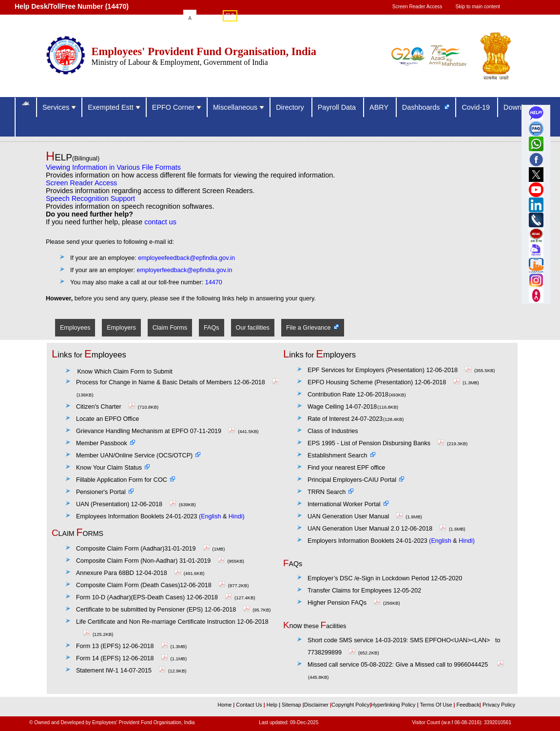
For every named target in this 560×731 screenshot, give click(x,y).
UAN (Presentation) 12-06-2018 (127, 504)
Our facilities (253, 328)
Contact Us (250, 705)
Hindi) (237, 516)
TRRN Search (327, 492)
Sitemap (292, 705)
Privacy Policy (498, 705)
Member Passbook (102, 443)
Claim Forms (170, 328)
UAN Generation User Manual (356, 516)
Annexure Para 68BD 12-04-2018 (130, 573)
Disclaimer (316, 705)
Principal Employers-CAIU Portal (352, 480)
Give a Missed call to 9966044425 (407, 665)
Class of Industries (333, 431)
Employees (75, 328)
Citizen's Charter (107, 407)
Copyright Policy (350, 705)
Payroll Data (338, 107)
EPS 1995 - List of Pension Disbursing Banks (377, 443)
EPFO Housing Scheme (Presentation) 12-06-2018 (385, 382)
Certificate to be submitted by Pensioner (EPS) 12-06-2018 (164, 610)
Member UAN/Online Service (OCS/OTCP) (134, 455)
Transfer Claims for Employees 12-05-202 (364, 591)
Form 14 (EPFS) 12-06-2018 (123, 658)
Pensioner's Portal (101, 492)
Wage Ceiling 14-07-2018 (342, 407)
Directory (291, 107)
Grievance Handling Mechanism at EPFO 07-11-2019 (157, 431)
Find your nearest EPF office (346, 468)
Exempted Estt (114, 107)
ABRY (380, 107)
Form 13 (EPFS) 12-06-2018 (123, 646)
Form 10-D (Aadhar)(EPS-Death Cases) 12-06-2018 (155, 597)
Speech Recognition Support (90, 198)
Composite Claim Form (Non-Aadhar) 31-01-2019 (151, 561)
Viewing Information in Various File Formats (113, 167)
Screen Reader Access (417, 7)
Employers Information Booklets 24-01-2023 (367, 541)
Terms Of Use (436, 705)
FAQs (212, 328)
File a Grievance (309, 328)
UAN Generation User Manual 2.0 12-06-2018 (370, 529)
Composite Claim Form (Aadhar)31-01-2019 (144, 549)
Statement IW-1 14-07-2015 (122, 671)
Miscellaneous (239, 107)
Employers (121, 328)
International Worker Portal (344, 504)
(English (210, 516)
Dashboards (422, 107)
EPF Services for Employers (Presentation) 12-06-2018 (391, 370)
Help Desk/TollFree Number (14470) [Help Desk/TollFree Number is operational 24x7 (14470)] (72, 6)
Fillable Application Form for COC (122, 480)
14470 (214, 282)
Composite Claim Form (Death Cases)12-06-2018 (152, 585)
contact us (160, 222)
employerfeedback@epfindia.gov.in (184, 270)
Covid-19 (477, 107)
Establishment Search (338, 455)
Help (273, 705)
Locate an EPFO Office (107, 419)
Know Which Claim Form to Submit (125, 372)
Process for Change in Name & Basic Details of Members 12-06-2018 (179, 382)
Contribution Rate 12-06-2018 (348, 395)
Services (59, 107)
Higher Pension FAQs (337, 603)
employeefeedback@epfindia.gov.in (186, 258)
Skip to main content (478, 7)
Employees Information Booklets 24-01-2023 (137, 516)
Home (226, 705)
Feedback (468, 705)
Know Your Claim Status (109, 468)
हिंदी (230, 17)
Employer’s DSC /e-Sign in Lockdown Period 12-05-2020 (385, 578)
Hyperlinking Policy (394, 705)
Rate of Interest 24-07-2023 (345, 419)
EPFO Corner (177, 107)
